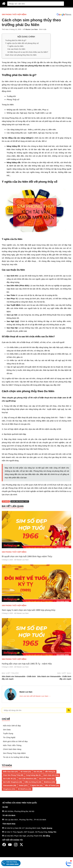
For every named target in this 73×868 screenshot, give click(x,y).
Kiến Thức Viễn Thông (12, 745)
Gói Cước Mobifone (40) (28, 779)
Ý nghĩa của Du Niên (15, 46)
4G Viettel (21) (26, 772)
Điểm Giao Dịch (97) (10, 772)
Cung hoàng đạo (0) (33, 775)
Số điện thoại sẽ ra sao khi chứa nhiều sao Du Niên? (28, 52)
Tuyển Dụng (8, 733)
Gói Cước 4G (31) (10, 779)
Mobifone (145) (49, 782)
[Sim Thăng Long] (4, 3)
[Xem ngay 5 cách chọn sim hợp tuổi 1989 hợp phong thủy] (36, 583)
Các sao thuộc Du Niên (16, 49)
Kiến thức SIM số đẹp (12, 726)
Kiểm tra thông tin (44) (33, 782)
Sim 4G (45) (38, 772)
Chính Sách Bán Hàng (12, 749)
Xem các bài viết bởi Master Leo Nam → (35, 696)
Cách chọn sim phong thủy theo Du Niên (21, 55)
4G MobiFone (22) (24, 789)
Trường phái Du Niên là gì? (16, 40)
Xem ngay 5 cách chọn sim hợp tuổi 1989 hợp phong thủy (29, 610)
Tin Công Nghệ (9, 737)
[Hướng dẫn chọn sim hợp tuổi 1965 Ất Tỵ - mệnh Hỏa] (36, 637)
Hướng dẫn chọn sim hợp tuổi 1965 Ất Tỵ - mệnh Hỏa (27, 664)
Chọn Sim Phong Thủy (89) (13, 775)
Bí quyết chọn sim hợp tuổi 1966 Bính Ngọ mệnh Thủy (27, 556)
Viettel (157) (23, 785)
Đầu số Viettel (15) (52, 785)
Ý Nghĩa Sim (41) (36, 785)
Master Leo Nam (32, 29)
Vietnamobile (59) (10, 785)
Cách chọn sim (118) (51, 775)
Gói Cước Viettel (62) (47, 779)
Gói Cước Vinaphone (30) (13, 782)
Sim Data (7, 730)
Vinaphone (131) (9, 789)
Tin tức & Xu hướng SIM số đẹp (16, 757)
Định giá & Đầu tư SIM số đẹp (15, 741)
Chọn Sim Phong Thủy (20, 501)
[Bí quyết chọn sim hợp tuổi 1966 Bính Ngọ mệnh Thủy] (36, 530)
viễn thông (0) (50, 772)
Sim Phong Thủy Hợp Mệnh (14, 14)
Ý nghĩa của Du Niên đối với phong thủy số (22, 43)
